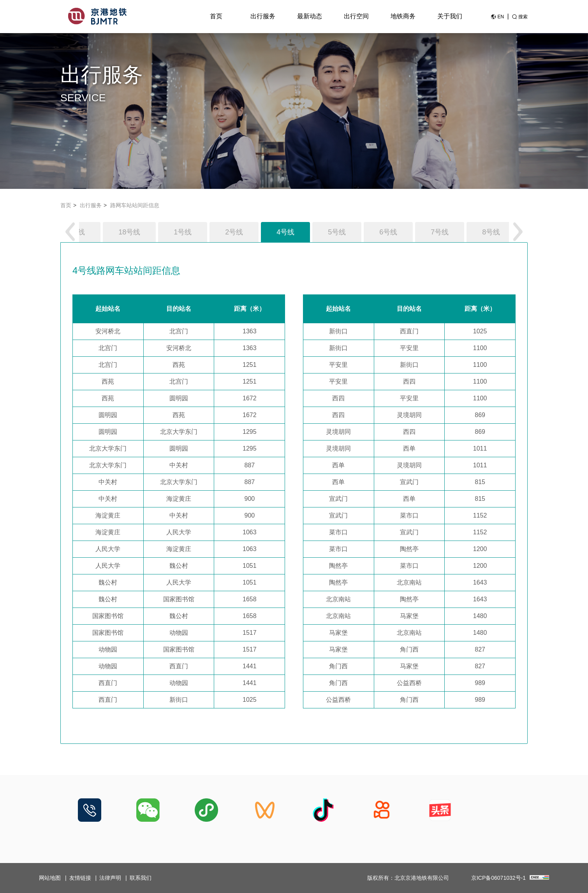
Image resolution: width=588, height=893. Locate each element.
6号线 (388, 232)
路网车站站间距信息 (135, 205)
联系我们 (141, 878)
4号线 (285, 232)
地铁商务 (403, 16)
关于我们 (450, 16)
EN (501, 17)
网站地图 (50, 878)
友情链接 (80, 878)
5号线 (337, 232)
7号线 (440, 232)
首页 (216, 16)
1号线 (183, 232)
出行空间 (356, 16)
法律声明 (110, 878)
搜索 (523, 17)
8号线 (491, 232)
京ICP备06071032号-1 (498, 878)
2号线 (234, 232)
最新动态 (310, 16)
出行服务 (263, 16)
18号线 (129, 232)
